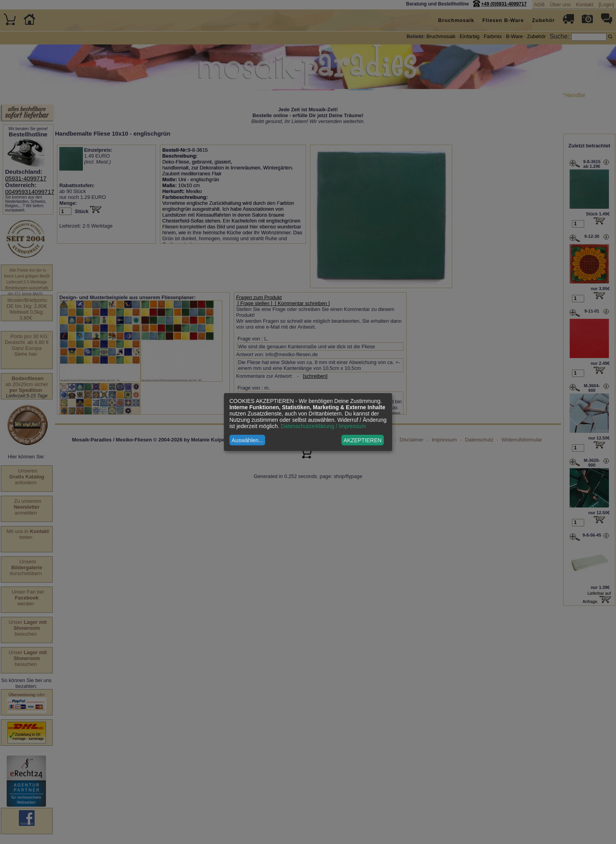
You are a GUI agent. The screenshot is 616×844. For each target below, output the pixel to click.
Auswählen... (247, 440)
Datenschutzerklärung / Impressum (324, 426)
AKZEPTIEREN (362, 440)
